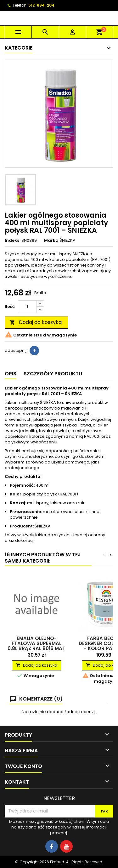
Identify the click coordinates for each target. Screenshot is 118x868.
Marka (51, 241)
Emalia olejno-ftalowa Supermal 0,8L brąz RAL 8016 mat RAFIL (37, 646)
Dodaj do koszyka (36, 322)
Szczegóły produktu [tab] (53, 374)
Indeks (12, 241)
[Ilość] (27, 307)
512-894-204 (41, 5)
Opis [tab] (11, 374)
